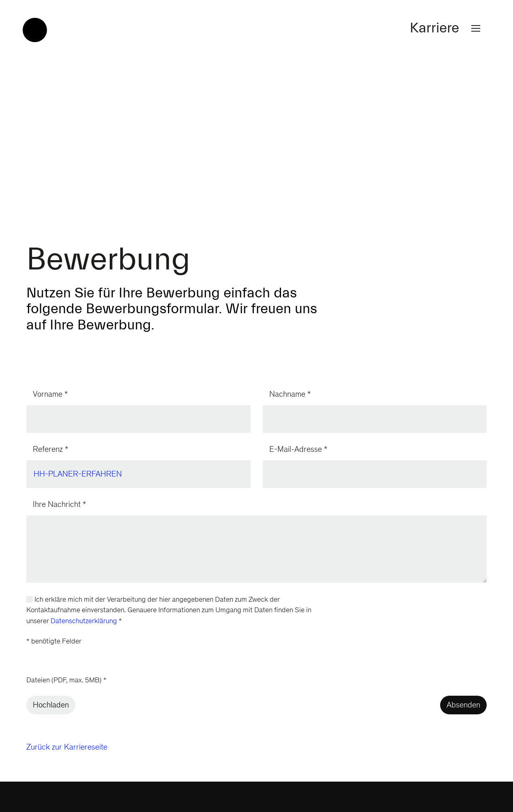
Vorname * (50, 395)
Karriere (447, 28)
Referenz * (51, 450)
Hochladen (51, 706)
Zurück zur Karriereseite (67, 748)
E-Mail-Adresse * (298, 450)
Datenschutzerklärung (84, 622)
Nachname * (290, 395)
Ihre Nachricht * (60, 505)
